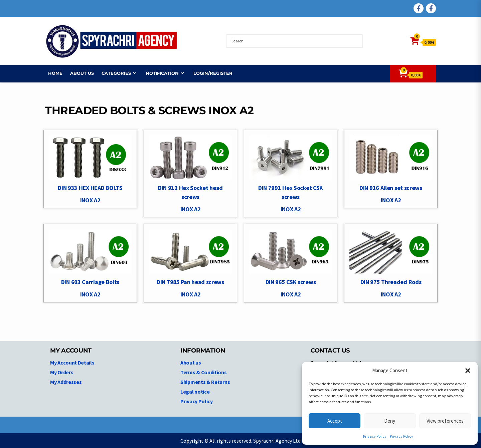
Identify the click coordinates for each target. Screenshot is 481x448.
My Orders (62, 372)
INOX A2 (90, 200)
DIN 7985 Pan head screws (190, 282)
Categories (113, 73)
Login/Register (210, 73)
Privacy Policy (375, 436)
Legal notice (195, 392)
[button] (468, 371)
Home (52, 73)
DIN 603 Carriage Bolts (90, 282)
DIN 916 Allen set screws (391, 188)
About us (79, 73)
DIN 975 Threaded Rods (391, 282)
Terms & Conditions (204, 372)
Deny (390, 421)
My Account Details (72, 363)
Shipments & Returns (205, 382)
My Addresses (66, 382)
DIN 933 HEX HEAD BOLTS (90, 188)
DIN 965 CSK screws (291, 282)
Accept (335, 421)
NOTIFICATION (159, 73)
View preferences (445, 421)
